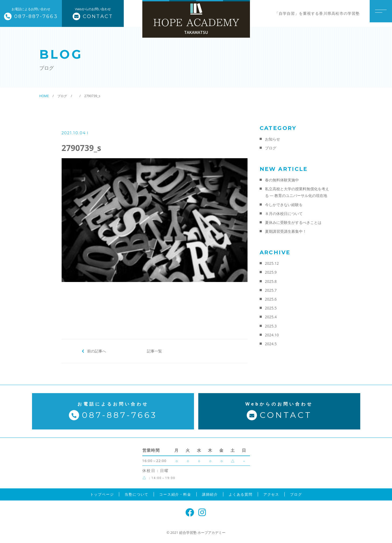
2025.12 (272, 263)
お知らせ (273, 139)
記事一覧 (154, 351)
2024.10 (272, 335)
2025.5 (271, 308)
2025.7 (271, 290)
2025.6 (271, 299)
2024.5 (271, 344)
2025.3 (271, 326)
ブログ (271, 148)
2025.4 (271, 317)
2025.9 (271, 272)
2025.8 (271, 281)
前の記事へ (96, 351)
